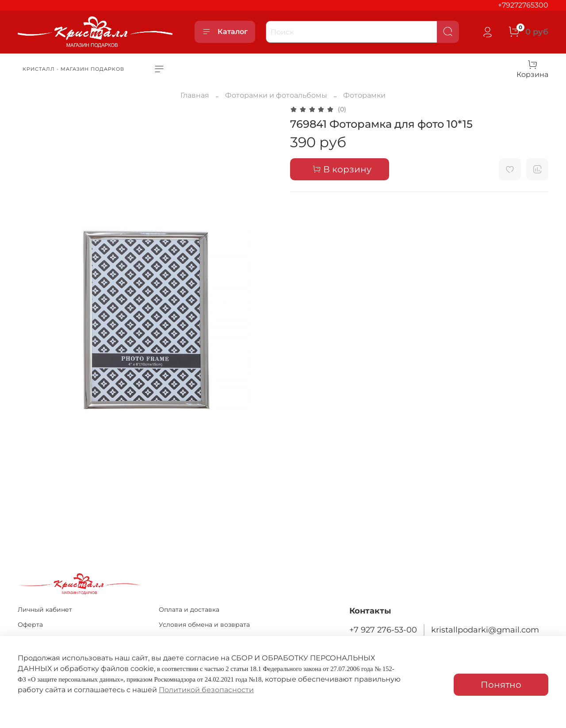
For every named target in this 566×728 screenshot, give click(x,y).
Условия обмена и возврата (204, 625)
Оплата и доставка (189, 610)
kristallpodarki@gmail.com (485, 630)
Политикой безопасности (206, 690)
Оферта (30, 625)
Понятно (501, 685)
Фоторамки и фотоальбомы (276, 95)
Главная (195, 95)
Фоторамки (364, 95)
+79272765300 (523, 5)
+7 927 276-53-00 (383, 630)
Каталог (225, 32)
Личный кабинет (45, 610)
